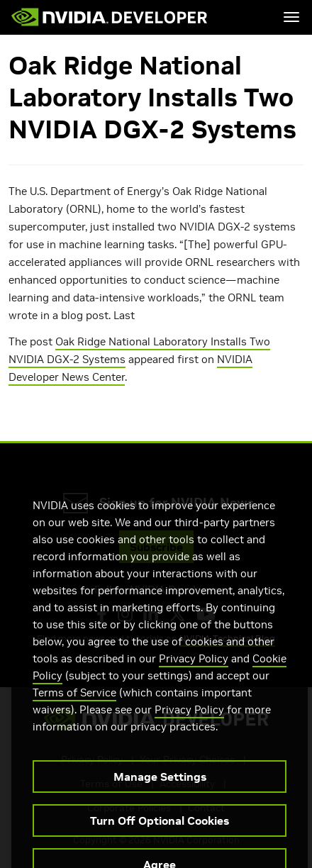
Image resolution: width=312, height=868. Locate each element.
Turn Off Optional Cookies (160, 832)
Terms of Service (74, 704)
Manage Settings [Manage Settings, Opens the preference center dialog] (160, 788)
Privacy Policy (194, 670)
